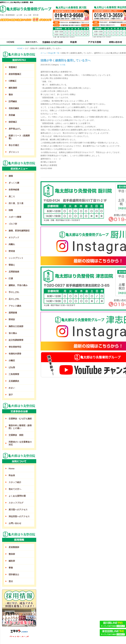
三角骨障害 (14, 374)
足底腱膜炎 (14, 381)
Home (12, 469)
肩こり (12, 196)
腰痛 (11, 176)
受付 (11, 581)
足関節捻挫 (14, 272)
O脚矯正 (13, 81)
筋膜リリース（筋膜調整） (19, 137)
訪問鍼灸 (13, 101)
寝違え (12, 265)
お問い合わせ (15, 523)
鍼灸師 (12, 561)
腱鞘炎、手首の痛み (18, 285)
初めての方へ (15, 489)
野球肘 (12, 320)
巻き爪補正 (14, 145)
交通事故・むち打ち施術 (20, 419)
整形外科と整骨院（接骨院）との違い (20, 427)
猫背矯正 (13, 122)
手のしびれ (14, 292)
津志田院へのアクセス (19, 516)
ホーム (43, 53)
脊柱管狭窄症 (15, 347)
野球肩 (12, 251)
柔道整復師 (14, 547)
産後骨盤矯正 (15, 74)
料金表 (12, 475)
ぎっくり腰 (14, 183)
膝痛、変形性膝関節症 (19, 231)
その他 (62, 65)
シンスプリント (16, 258)
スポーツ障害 (15, 217)
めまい (12, 388)
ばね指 (12, 367)
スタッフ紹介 (15, 482)
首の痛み (13, 333)
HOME (20, 48)
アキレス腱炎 (15, 306)
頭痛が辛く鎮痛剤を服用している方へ (66, 60)
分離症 (12, 361)
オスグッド (14, 237)
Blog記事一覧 (54, 53)
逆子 (11, 395)
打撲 (11, 278)
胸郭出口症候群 (16, 326)
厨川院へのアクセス (18, 510)
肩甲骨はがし (15, 129)
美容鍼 (12, 115)
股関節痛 (13, 313)
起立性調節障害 (16, 340)
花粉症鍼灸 (14, 108)
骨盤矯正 (13, 67)
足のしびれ (14, 299)
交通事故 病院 (16, 435)
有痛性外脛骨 (15, 354)
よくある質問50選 (17, 496)
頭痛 (11, 210)
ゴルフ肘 (13, 224)
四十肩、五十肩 (16, 203)
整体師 (12, 554)
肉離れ (12, 244)
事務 (11, 568)
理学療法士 (14, 575)
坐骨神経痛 (14, 190)
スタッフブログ (16, 503)
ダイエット (14, 152)
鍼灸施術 (13, 88)
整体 (11, 95)
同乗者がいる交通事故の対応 (20, 443)
